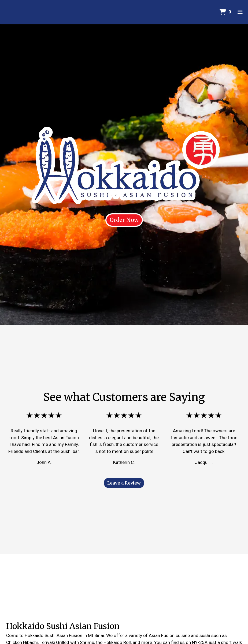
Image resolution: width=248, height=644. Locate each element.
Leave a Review (124, 483)
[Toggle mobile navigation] (240, 12)
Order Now (124, 220)
